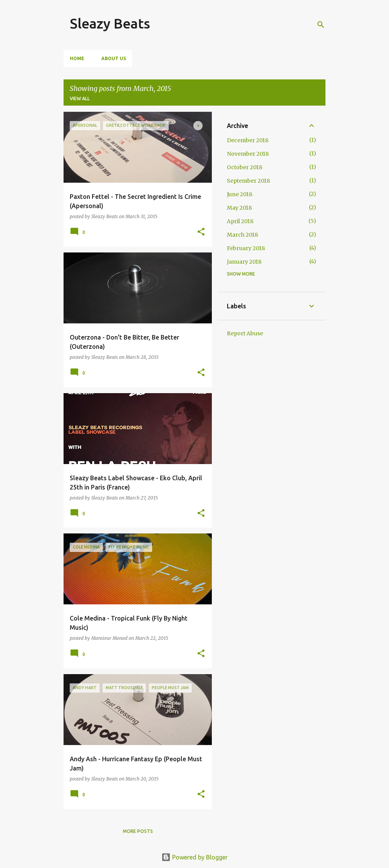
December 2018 (248, 140)
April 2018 (240, 221)
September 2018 (248, 181)
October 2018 (245, 167)
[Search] (321, 25)
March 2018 (242, 235)
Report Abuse (245, 333)
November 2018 (248, 154)
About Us (114, 58)
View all (80, 98)
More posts (138, 831)
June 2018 (240, 194)
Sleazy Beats (110, 23)
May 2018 (239, 208)
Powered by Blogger (194, 857)
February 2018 (246, 248)
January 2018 (244, 262)
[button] (201, 232)
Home (77, 58)
